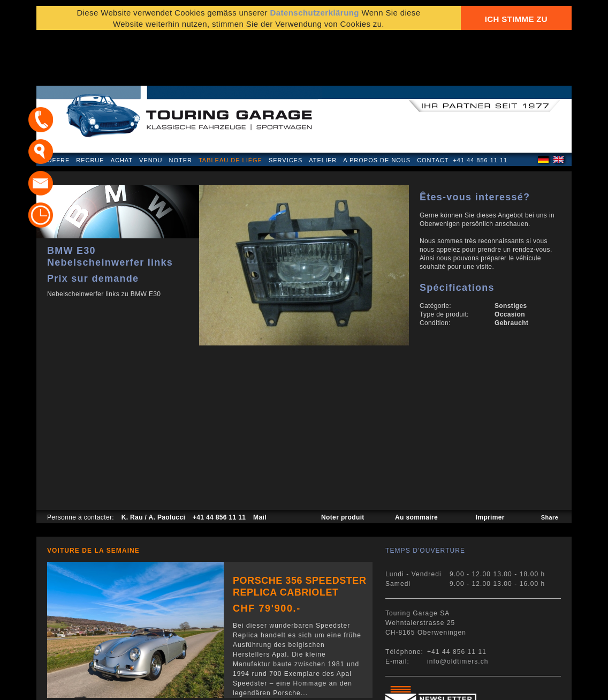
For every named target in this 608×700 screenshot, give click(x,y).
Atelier (323, 109)
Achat (122, 109)
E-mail (435, 686)
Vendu (151, 109)
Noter (181, 109)
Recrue (90, 109)
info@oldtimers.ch (458, 611)
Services (286, 109)
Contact (433, 109)
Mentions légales (78, 686)
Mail (260, 466)
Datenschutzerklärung (314, 17)
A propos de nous (377, 109)
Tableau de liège (230, 109)
